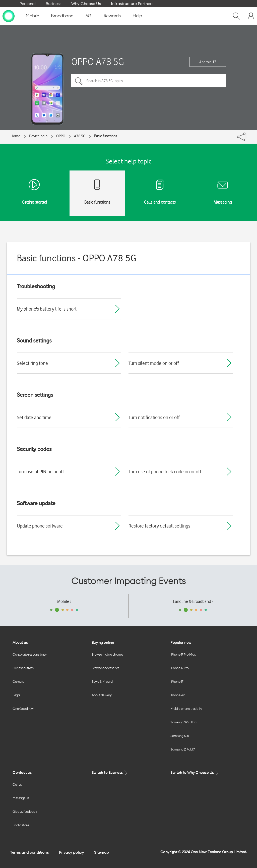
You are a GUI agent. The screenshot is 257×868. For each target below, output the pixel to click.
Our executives (23, 668)
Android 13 (208, 62)
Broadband (62, 16)
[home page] (9, 16)
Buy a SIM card (102, 681)
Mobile (32, 16)
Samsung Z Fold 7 (182, 749)
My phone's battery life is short (47, 309)
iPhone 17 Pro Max (183, 654)
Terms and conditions (29, 852)
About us (20, 642)
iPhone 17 (177, 681)
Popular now (181, 642)
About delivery (102, 695)
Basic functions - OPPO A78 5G (77, 258)
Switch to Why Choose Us (195, 773)
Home (15, 136)
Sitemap (102, 852)
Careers (18, 681)
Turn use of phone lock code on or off (165, 472)
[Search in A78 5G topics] (149, 81)
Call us (17, 784)
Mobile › (64, 601)
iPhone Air (178, 695)
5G (89, 16)
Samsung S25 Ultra (183, 722)
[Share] (246, 136)
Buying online (103, 642)
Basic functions (106, 136)
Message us (21, 798)
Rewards (112, 16)
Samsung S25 (180, 736)
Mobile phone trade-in (186, 709)
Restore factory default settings (159, 526)
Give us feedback (25, 812)
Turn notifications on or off (154, 417)
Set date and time (34, 417)
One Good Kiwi (23, 709)
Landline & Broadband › (193, 601)
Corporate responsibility (29, 654)
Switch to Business (110, 773)
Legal (16, 695)
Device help (38, 136)
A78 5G (80, 136)
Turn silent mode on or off (154, 363)
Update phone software (40, 526)
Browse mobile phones (107, 654)
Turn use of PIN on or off (40, 472)
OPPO (61, 136)
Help (137, 16)
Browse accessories (105, 668)
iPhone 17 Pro (180, 668)
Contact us (22, 772)
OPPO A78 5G (98, 62)
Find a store (21, 825)
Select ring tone (32, 363)
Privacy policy (71, 852)
